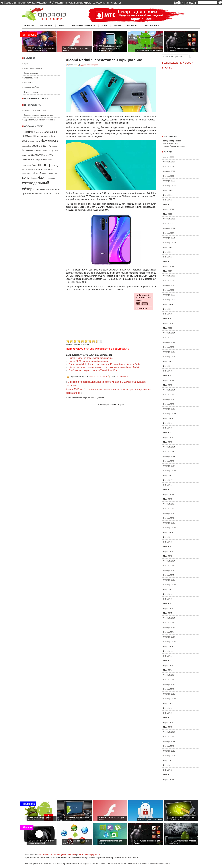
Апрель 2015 (169, 608)
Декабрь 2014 (169, 627)
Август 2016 (168, 532)
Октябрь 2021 (169, 238)
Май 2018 (167, 433)
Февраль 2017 (169, 504)
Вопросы (132, 26)
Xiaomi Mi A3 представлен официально (88, 361)
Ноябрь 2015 (169, 575)
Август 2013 (168, 703)
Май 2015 (167, 604)
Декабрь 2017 (169, 456)
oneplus (39, 159)
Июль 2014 (168, 651)
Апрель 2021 (169, 266)
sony (26, 177)
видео (53, 178)
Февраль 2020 (169, 333)
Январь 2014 (169, 680)
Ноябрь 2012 (169, 746)
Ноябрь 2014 (169, 632)
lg (50, 150)
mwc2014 (49, 155)
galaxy (43, 141)
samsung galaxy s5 (32, 173)
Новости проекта (31, 73)
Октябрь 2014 (169, 637)
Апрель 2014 (169, 665)
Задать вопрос (151, 26)
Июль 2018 (168, 423)
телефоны (98, 3)
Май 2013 (167, 718)
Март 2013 (168, 727)
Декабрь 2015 (169, 570)
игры (87, 3)
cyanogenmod (33, 141)
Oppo (55, 159)
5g (23, 132)
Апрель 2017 (169, 494)
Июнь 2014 (168, 656)
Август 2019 (168, 361)
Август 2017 (168, 475)
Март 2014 (168, 670)
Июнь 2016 (168, 542)
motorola (38, 155)
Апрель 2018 (169, 437)
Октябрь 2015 (169, 580)
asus (25, 141)
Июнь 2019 (168, 371)
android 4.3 (40, 132)
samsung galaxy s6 (49, 173)
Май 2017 (167, 490)
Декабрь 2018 (169, 399)
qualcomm (27, 165)
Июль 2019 (168, 366)
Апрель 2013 (169, 722)
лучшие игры (45, 190)
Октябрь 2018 (169, 409)
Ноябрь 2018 (169, 404)
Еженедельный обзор (178, 63)
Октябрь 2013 (169, 694)
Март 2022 (168, 214)
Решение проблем (31, 87)
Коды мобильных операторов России (39, 120)
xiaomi (42, 178)
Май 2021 (167, 262)
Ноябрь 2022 (169, 176)
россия (56, 194)
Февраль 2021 (169, 276)
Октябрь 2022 (169, 181)
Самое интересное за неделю (25, 3)
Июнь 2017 (168, 485)
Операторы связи (31, 78)
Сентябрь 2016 (170, 528)
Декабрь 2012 (169, 741)
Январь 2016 (169, 566)
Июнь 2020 (168, 314)
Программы (46, 26)
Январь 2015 (169, 623)
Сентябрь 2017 (170, 471)
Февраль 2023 (169, 162)
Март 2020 (168, 328)
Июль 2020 (168, 309)
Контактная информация (89, 854)
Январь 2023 (169, 167)
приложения (74, 3)
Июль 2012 (168, 765)
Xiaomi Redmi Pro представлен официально (91, 358)
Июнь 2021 (168, 257)
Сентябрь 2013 (170, 699)
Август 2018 (168, 418)
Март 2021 (168, 271)
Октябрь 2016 (169, 523)
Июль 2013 (168, 708)
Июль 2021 (168, 252)
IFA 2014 (36, 151)
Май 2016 (167, 547)
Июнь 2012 (168, 770)
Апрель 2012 (169, 779)
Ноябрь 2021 (169, 233)
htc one (54, 146)
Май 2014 (167, 661)
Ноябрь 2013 (169, 689)
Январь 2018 (169, 452)
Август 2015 (168, 589)
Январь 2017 (169, 509)
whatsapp (33, 178)
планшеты (114, 3)
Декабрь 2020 (169, 285)
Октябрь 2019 (169, 352)
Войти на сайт (185, 3)
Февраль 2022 (169, 219)
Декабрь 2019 (169, 342)
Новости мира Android (33, 68)
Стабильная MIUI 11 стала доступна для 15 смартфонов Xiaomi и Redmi (105, 364)
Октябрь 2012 (169, 751)
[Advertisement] (92, 317)
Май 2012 (167, 775)
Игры (61, 26)
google (53, 140)
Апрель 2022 (169, 209)
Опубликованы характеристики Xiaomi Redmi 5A (93, 370)
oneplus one (47, 160)
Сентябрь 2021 (170, 243)
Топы (105, 26)
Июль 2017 (168, 480)
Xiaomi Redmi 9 (122, 377)
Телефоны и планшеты (83, 26)
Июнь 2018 (168, 428)
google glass (27, 146)
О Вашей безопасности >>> (173, 146)
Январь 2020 (169, 338)
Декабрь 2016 (169, 513)
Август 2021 (168, 247)
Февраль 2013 (169, 732)
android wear (43, 136)
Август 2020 (168, 304)
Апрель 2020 (169, 323)
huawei (27, 150)
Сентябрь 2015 (170, 585)
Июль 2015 (168, 594)
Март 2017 (168, 499)
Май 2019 (167, 376)
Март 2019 (168, 385)
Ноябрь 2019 (169, 347)
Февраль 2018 (169, 447)
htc (49, 146)
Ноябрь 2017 (169, 461)
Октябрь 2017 (169, 466)
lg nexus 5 (27, 155)
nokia (32, 159)
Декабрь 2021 (169, 228)
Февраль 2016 (169, 561)
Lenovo (44, 151)
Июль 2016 (168, 537)
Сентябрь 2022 (170, 186)
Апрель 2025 (169, 157)
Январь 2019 (169, 395)
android (30, 132)
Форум (117, 26)
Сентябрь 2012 (170, 756)
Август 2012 (168, 760)
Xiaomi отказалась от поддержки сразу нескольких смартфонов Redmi (104, 367)
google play (39, 146)
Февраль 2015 (169, 618)
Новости (29, 26)
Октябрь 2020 (169, 295)
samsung (41, 165)
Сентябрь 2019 (170, 357)
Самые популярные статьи (35, 110)
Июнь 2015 (168, 599)
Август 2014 (168, 646)
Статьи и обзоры (31, 92)
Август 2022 (168, 190)
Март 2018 (168, 442)
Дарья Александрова (90, 65)
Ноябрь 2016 (169, 518)
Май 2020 (167, 319)
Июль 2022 (168, 195)
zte (49, 178)
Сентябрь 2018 (170, 414)
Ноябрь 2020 (169, 290)
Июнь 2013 (168, 713)
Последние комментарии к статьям (38, 115)
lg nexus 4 (55, 151)
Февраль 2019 (169, 390)
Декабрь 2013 (169, 684)
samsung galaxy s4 (44, 170)
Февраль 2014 (169, 675)
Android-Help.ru (45, 854)
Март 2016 (168, 556)
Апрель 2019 (169, 380)
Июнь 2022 (168, 200)
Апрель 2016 (169, 551)
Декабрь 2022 (169, 171)
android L (32, 136)
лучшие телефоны (44, 194)
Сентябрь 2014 (170, 642)
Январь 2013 (169, 737)
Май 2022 (167, 205)
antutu (52, 136)
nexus (25, 159)
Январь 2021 (169, 281)
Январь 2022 (169, 224)
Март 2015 (168, 613)
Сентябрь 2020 (170, 300)
